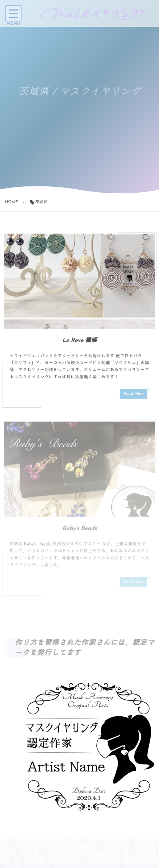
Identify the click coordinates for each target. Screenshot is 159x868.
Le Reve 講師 (79, 341)
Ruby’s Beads (79, 531)
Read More (134, 394)
